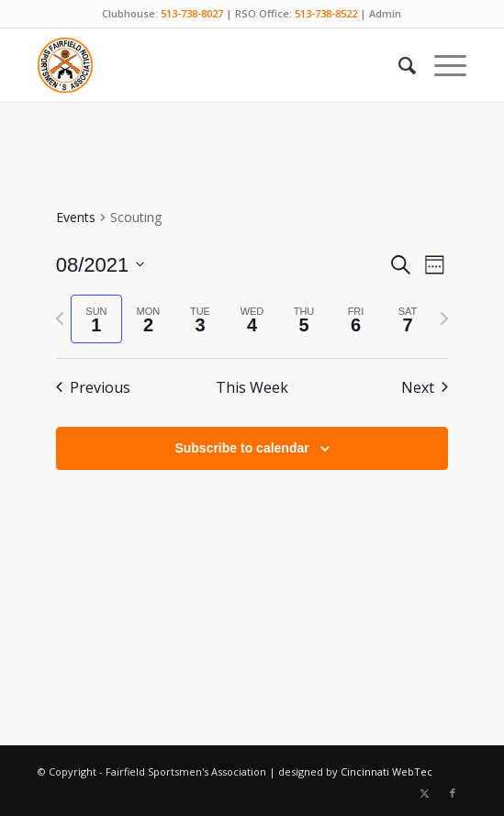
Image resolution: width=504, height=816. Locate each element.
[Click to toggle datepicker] (101, 265)
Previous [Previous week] (93, 387)
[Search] (398, 65)
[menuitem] (398, 65)
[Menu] (441, 65)
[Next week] (444, 319)
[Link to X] (425, 793)
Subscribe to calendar (241, 448)
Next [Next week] (425, 387)
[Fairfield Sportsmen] (209, 65)
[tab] (97, 319)
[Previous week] (60, 319)
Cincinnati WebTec (386, 771)
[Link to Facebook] (453, 793)
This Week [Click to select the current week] (252, 387)
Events (76, 217)
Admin (385, 13)
